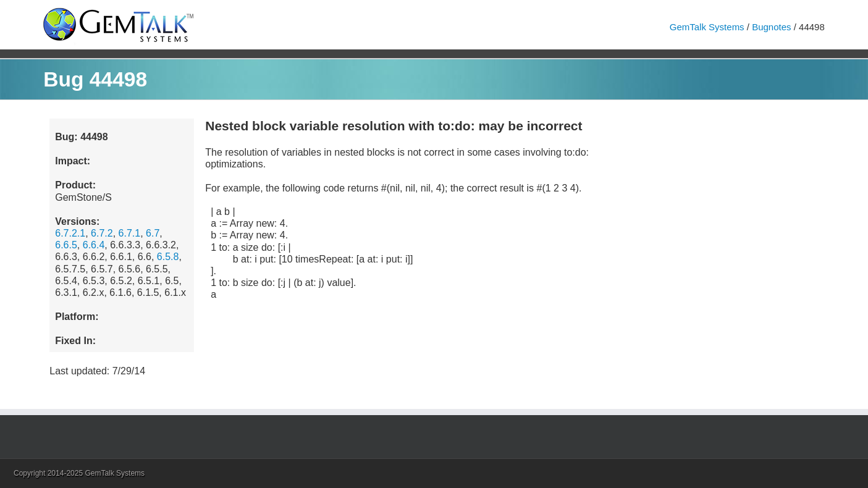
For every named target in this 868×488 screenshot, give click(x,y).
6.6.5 (66, 245)
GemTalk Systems (707, 27)
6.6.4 (94, 245)
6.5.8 (168, 257)
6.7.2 (102, 233)
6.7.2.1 (70, 233)
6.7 (153, 233)
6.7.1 (130, 233)
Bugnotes (771, 27)
